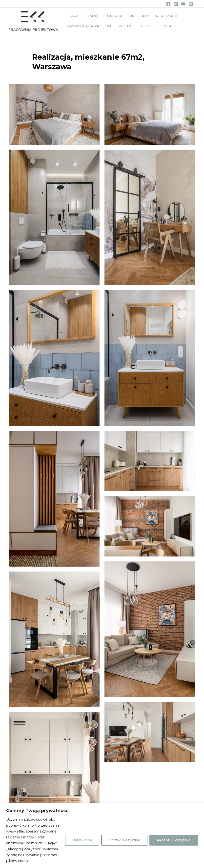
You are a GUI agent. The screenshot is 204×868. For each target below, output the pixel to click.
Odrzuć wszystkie (124, 840)
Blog (141, 27)
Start (72, 15)
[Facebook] (168, 4)
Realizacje (158, 15)
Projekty (132, 15)
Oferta (109, 15)
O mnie (90, 15)
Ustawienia (82, 840)
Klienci (123, 27)
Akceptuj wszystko (174, 840)
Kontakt (160, 27)
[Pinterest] (191, 4)
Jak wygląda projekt (88, 27)
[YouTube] (183, 4)
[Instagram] (176, 4)
